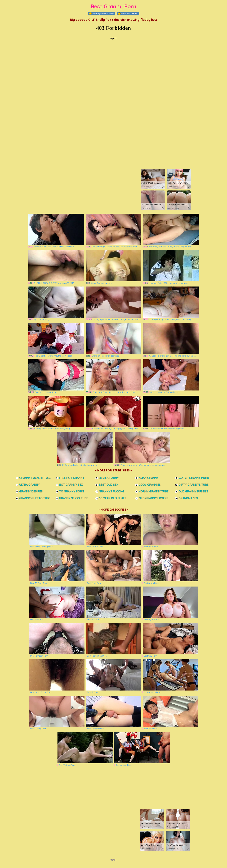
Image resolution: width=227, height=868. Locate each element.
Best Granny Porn (114, 6)
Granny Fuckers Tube (102, 14)
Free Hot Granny (128, 14)
